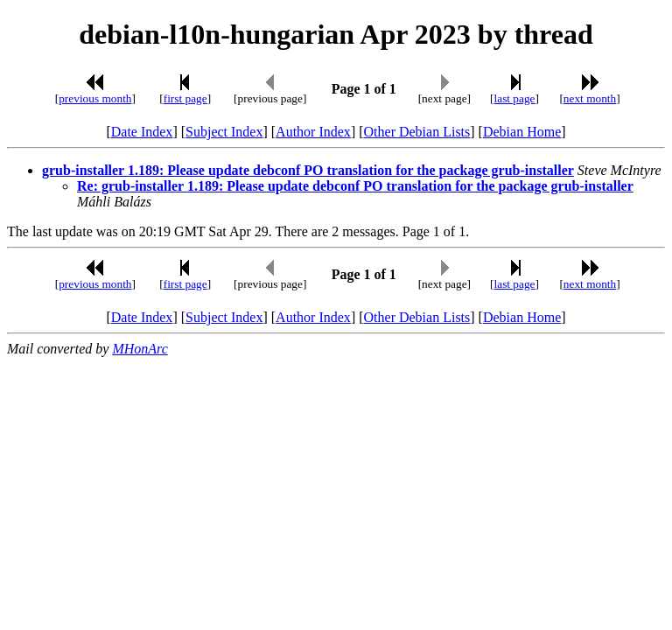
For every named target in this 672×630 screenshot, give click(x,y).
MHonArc (140, 349)
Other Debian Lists (417, 132)
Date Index (142, 132)
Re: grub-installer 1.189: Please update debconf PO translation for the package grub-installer (355, 186)
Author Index (313, 132)
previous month (95, 98)
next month (590, 98)
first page (185, 98)
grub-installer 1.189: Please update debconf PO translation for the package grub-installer (308, 170)
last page (515, 98)
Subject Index (224, 132)
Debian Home (522, 132)
